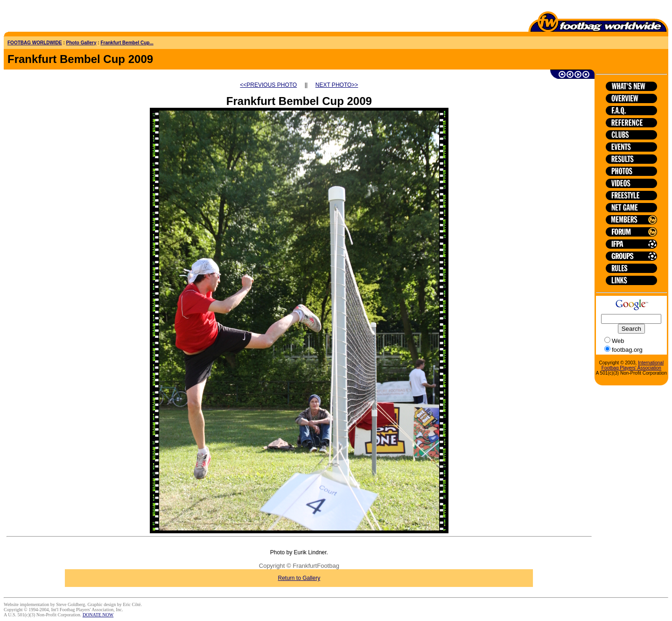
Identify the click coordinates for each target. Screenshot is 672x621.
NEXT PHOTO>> (337, 85)
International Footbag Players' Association (633, 365)
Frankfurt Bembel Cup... (127, 43)
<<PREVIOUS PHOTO (268, 85)
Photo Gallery (81, 43)
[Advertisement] (58, 18)
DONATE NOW (98, 615)
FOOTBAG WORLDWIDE (35, 43)
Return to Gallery (299, 578)
